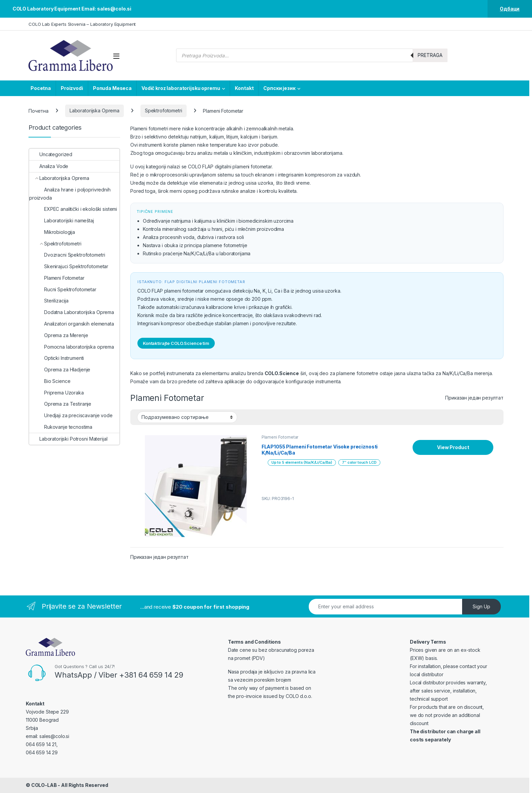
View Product (453, 447)
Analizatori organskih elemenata (72, 324)
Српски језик (279, 88)
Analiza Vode (49, 166)
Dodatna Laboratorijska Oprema (72, 312)
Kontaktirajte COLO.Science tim (176, 343)
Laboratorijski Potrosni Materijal (68, 439)
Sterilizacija (49, 301)
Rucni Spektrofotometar (63, 289)
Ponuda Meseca (112, 88)
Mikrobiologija (52, 232)
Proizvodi (72, 88)
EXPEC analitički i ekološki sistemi (73, 209)
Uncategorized (51, 154)
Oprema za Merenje (59, 335)
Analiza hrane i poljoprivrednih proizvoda (70, 194)
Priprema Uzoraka (56, 393)
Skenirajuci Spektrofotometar (69, 266)
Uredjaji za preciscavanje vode (71, 415)
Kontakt (244, 88)
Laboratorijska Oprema (94, 110)
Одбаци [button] (510, 9)
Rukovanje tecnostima (61, 427)
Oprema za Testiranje (60, 404)
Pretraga (430, 55)
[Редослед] (187, 417)
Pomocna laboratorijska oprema (72, 347)
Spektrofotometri (164, 110)
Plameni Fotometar (280, 437)
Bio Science (50, 381)
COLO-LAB (44, 785)
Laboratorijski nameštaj (62, 220)
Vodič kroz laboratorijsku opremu (181, 88)
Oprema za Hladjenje (60, 370)
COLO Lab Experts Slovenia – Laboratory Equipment (82, 24)
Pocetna (41, 88)
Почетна (39, 110)
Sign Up (481, 606)
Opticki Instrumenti (56, 358)
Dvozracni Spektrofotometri (67, 255)
